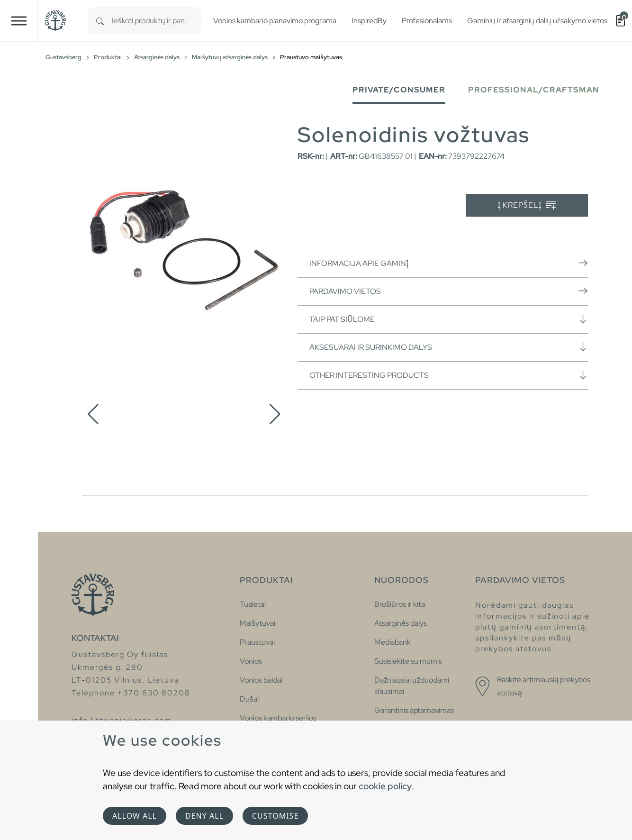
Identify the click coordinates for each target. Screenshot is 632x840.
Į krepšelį (527, 205)
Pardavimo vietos (449, 291)
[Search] (100, 21)
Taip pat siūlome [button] (449, 319)
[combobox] (156, 21)
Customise (275, 816)
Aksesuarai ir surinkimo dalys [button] (449, 347)
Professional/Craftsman (534, 90)
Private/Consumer (399, 90)
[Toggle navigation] (19, 21)
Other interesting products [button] (449, 375)
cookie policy (385, 786)
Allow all (135, 816)
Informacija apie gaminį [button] (449, 263)
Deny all (204, 816)
